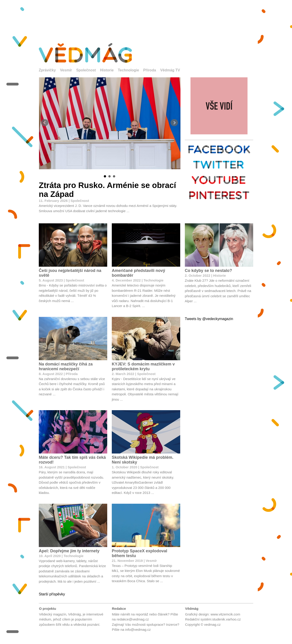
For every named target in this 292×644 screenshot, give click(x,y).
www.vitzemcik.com (225, 614)
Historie (107, 70)
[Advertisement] (146, 18)
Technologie (128, 70)
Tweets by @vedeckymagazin (209, 319)
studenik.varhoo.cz (226, 619)
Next (174, 123)
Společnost (86, 70)
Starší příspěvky (52, 594)
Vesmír (66, 70)
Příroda (150, 70)
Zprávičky (47, 70)
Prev (45, 123)
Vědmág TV (170, 70)
